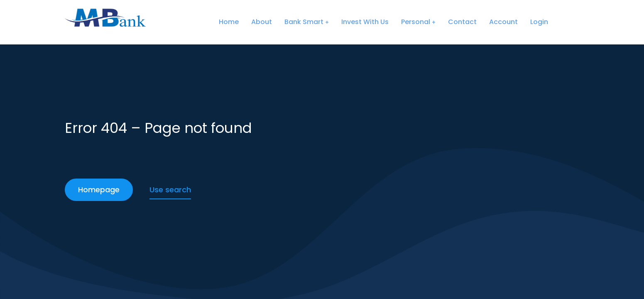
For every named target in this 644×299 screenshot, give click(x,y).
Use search (170, 190)
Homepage (99, 190)
